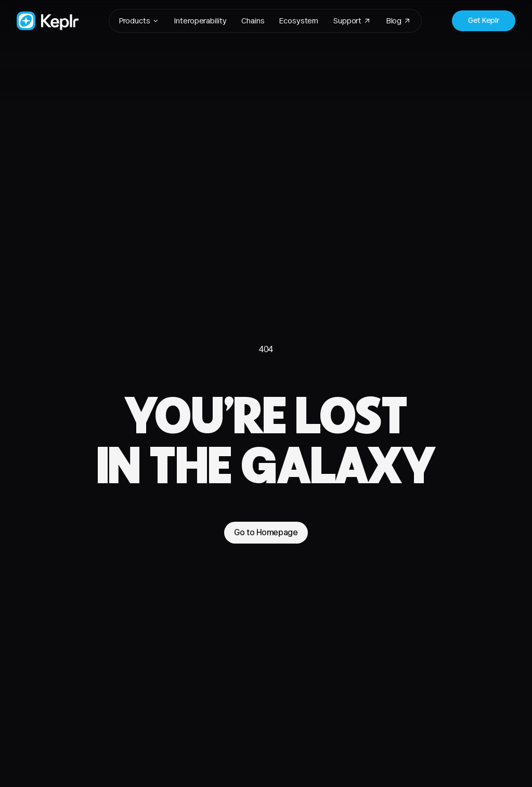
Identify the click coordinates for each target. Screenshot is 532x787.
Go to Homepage (266, 532)
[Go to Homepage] (48, 21)
